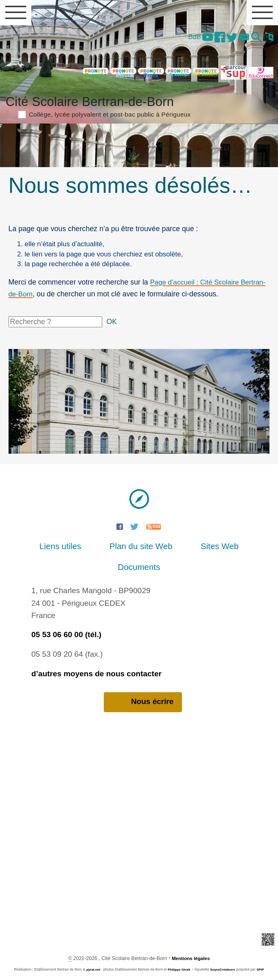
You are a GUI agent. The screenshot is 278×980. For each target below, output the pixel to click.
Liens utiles (39, 549)
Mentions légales (191, 941)
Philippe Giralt (178, 953)
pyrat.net (92, 953)
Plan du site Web (111, 549)
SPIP (262, 953)
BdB (186, 38)
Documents (239, 549)
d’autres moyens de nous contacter (96, 656)
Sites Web (180, 549)
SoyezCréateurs (223, 953)
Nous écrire (143, 685)
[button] (255, 39)
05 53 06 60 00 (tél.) (66, 617)
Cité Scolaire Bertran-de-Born (139, 107)
